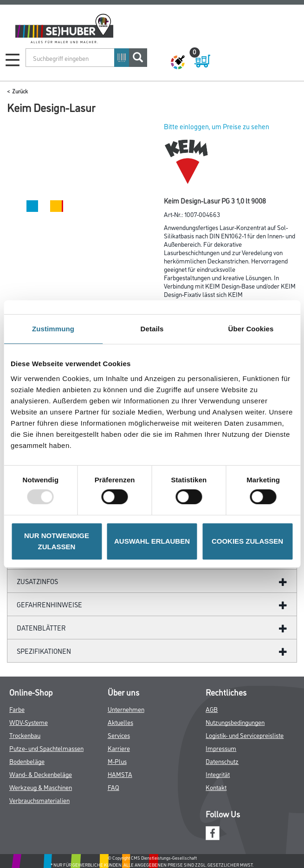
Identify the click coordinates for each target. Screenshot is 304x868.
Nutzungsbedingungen (235, 722)
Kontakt (216, 787)
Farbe (17, 709)
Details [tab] (152, 329)
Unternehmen (126, 709)
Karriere (119, 748)
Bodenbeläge (27, 761)
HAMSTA (120, 774)
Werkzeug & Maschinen (41, 787)
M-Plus (117, 761)
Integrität (218, 774)
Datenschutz (222, 761)
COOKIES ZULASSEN (247, 541)
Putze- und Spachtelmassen (46, 748)
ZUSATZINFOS (37, 581)
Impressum (221, 748)
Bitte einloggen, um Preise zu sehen (217, 126)
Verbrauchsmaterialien (39, 800)
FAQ (113, 787)
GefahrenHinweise (49, 604)
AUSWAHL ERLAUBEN (152, 541)
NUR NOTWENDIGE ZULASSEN (57, 541)
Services (119, 735)
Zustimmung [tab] (53, 329)
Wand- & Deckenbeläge (41, 774)
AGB (212, 709)
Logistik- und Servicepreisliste (245, 735)
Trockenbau (25, 735)
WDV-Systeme (29, 722)
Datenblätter (41, 628)
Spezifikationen (44, 651)
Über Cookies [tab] (251, 329)
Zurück (20, 91)
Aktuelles (120, 722)
